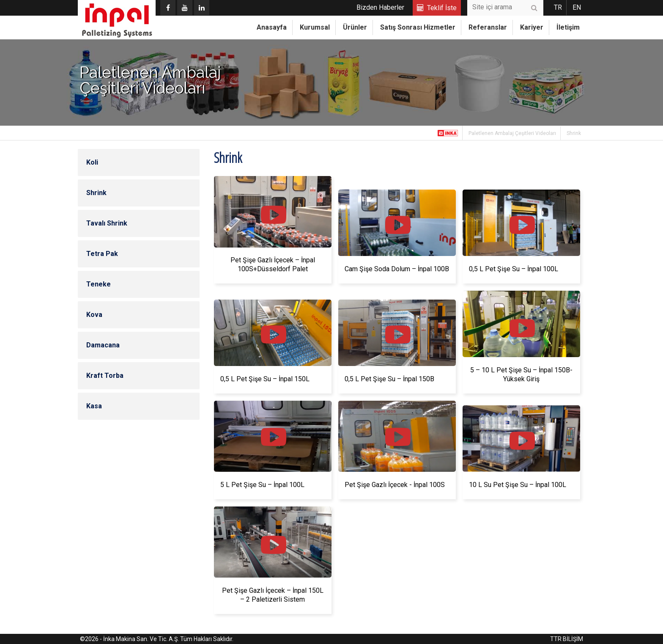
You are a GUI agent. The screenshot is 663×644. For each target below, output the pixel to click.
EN (577, 7)
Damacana (103, 345)
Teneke (99, 284)
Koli (92, 162)
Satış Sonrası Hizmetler (418, 27)
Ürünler (355, 27)
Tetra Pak (102, 254)
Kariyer (532, 27)
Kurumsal (315, 27)
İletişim (568, 27)
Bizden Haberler (380, 7)
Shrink (574, 133)
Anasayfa (272, 27)
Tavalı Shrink (107, 223)
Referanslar (488, 27)
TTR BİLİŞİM (567, 639)
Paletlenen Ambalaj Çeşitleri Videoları (512, 133)
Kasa (94, 406)
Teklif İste (442, 8)
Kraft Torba (105, 376)
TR (558, 7)
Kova (94, 315)
